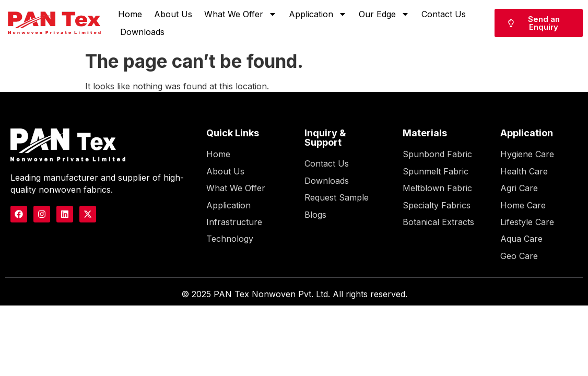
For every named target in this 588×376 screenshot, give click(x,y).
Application (318, 14)
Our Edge (384, 14)
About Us (173, 14)
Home (130, 14)
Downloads (142, 32)
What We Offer (240, 14)
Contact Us (444, 14)
